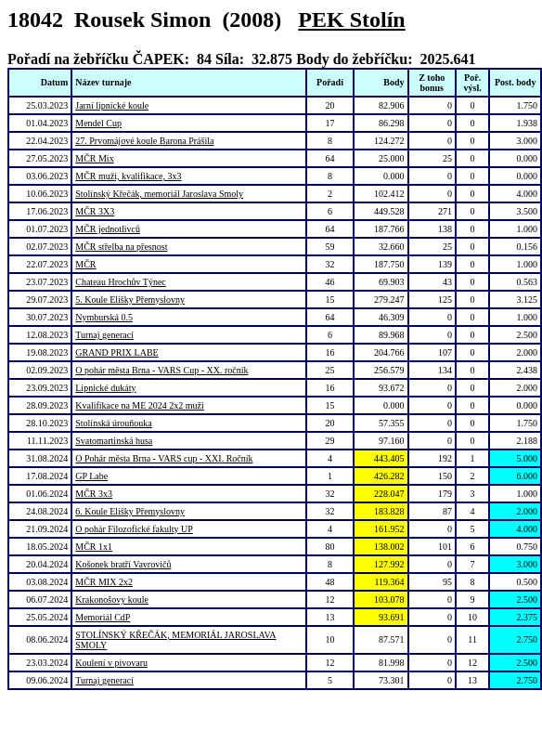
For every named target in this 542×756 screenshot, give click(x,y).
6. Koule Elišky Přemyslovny (130, 511)
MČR (85, 264)
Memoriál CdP (103, 617)
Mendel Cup (98, 123)
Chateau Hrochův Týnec (121, 282)
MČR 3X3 (95, 211)
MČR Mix (94, 158)
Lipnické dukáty (105, 388)
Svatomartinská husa (114, 441)
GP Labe (91, 476)
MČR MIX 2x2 (104, 582)
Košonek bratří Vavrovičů (123, 564)
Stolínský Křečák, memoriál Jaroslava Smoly (159, 194)
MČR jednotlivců (108, 229)
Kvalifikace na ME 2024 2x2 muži (140, 405)
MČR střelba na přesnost (121, 247)
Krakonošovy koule (112, 600)
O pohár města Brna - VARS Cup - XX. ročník (161, 370)
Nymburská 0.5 (104, 317)
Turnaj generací (104, 335)
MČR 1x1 (94, 547)
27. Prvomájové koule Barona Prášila (144, 141)
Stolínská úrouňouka (114, 423)
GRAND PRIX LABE (116, 352)
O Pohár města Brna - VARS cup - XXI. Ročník (164, 458)
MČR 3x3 (94, 494)
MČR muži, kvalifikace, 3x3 (128, 176)
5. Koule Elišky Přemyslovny (130, 300)
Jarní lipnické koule (112, 105)
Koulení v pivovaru (111, 663)
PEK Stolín (351, 20)
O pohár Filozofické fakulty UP (134, 529)
